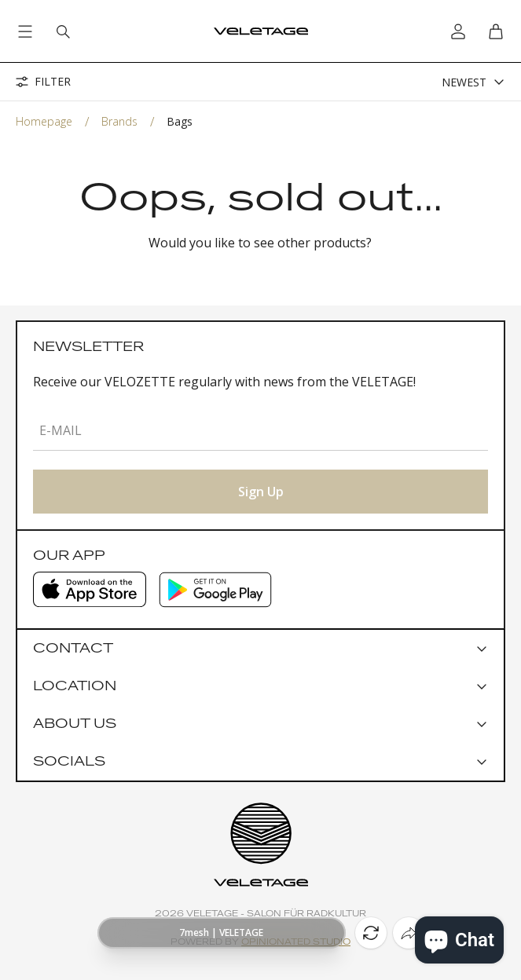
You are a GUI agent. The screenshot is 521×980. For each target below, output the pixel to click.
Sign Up (261, 492)
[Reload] (371, 933)
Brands (119, 121)
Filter (43, 82)
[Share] (409, 933)
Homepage (44, 121)
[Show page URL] (222, 933)
